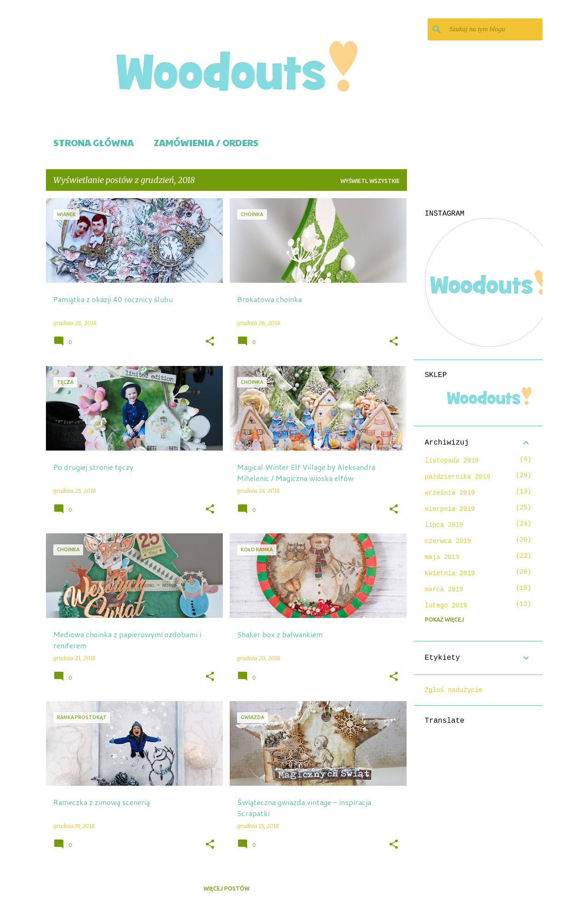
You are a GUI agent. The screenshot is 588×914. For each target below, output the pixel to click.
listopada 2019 (452, 461)
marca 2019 (444, 589)
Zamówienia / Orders (206, 143)
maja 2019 (442, 557)
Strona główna (93, 143)
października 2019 (458, 477)
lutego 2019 (446, 606)
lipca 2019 (444, 525)
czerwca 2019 (448, 541)
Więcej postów (226, 888)
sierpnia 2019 (450, 509)
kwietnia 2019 (450, 573)
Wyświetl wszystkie (370, 181)
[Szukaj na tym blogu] (494, 29)
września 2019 (450, 493)
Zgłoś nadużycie (454, 690)
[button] (210, 342)
